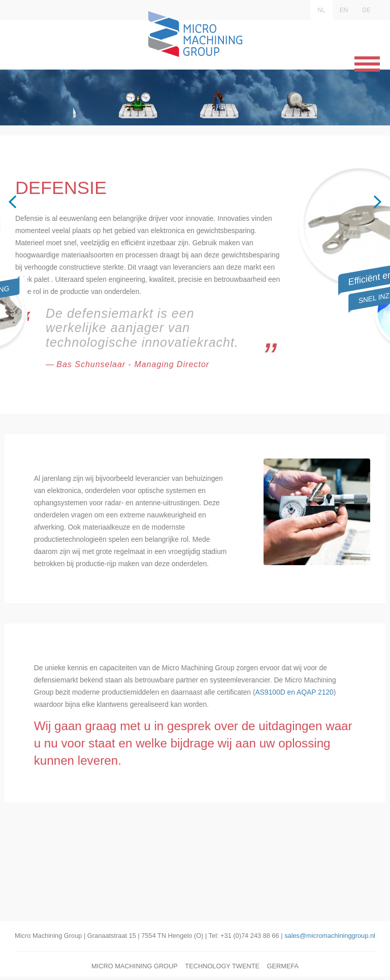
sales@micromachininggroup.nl (330, 939)
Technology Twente (222, 970)
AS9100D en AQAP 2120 (84, 771)
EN (344, 10)
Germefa (283, 970)
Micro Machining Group (135, 970)
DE (366, 10)
